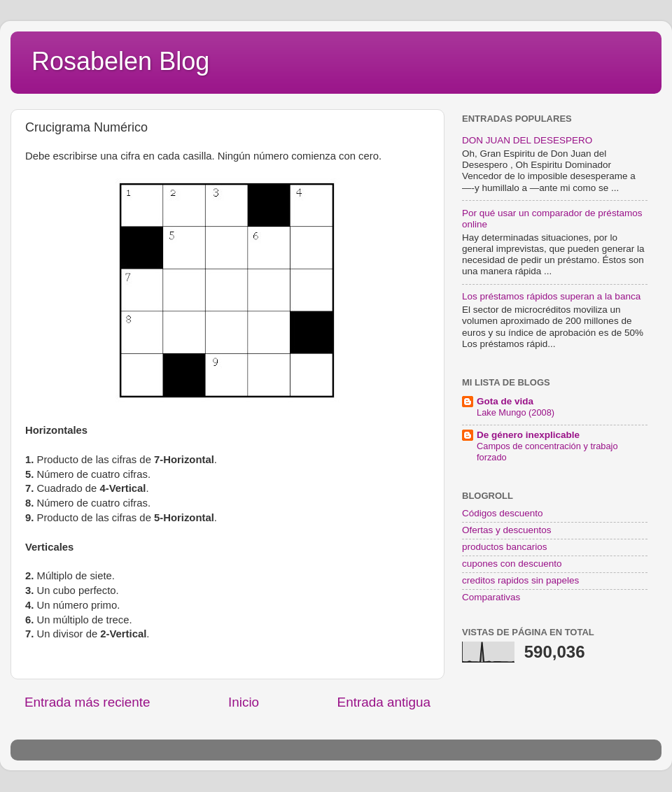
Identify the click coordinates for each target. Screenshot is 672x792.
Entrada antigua (384, 702)
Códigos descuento (503, 513)
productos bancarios (505, 547)
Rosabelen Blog (120, 61)
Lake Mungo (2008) (516, 412)
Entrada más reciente (87, 702)
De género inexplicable (528, 435)
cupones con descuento (512, 564)
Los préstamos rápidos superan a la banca (551, 296)
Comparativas (491, 597)
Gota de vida (505, 401)
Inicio (244, 702)
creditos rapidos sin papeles (520, 580)
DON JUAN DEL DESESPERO (527, 140)
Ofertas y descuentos (507, 530)
